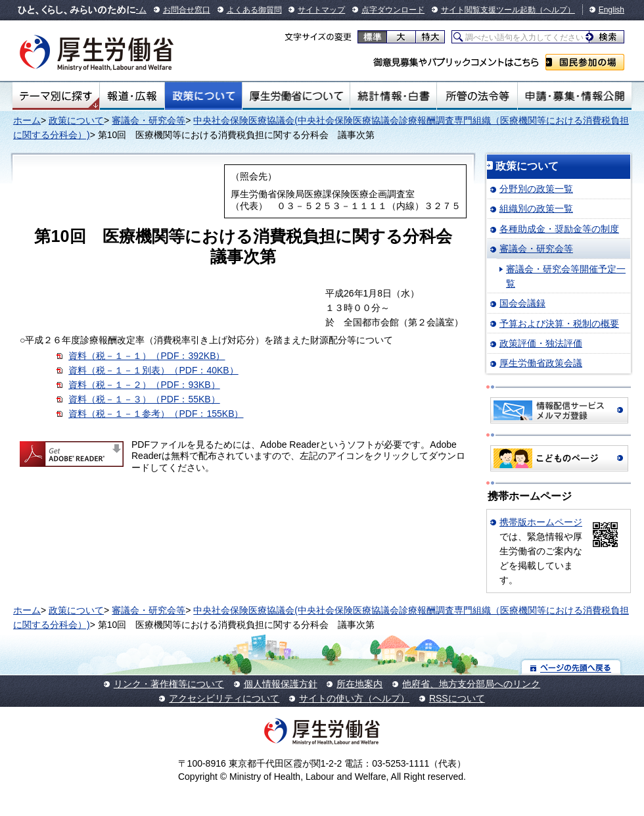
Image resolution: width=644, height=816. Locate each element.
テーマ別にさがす (56, 96)
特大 (430, 37)
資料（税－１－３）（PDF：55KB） (144, 399)
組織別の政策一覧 (536, 208)
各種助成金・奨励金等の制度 (559, 229)
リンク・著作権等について (169, 684)
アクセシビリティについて (224, 698)
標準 (372, 37)
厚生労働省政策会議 (541, 363)
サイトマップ (321, 10)
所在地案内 (359, 684)
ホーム (27, 120)
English (611, 10)
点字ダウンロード (393, 10)
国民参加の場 (585, 62)
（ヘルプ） (555, 10)
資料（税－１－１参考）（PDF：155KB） (156, 414)
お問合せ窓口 (187, 10)
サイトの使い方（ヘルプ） (354, 698)
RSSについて (457, 698)
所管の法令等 (477, 96)
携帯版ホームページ (541, 522)
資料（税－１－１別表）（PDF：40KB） (153, 370)
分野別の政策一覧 (536, 189)
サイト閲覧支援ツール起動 (488, 10)
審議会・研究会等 (149, 120)
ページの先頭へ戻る (571, 667)
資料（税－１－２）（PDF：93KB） (144, 385)
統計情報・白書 (393, 96)
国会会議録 (522, 303)
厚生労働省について (296, 96)
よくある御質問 (254, 10)
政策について (203, 96)
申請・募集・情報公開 (575, 96)
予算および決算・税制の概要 (559, 324)
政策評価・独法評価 (541, 343)
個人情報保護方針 (281, 684)
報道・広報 (132, 96)
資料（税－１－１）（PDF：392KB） (147, 356)
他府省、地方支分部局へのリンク (471, 684)
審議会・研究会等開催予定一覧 (566, 276)
